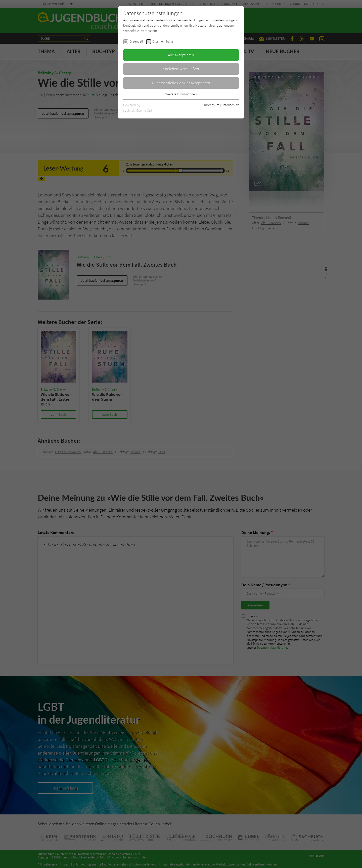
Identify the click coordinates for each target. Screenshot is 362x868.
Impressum (211, 105)
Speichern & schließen (181, 69)
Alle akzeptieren (181, 55)
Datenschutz (230, 105)
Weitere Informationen (181, 94)
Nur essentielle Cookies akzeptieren (181, 83)
